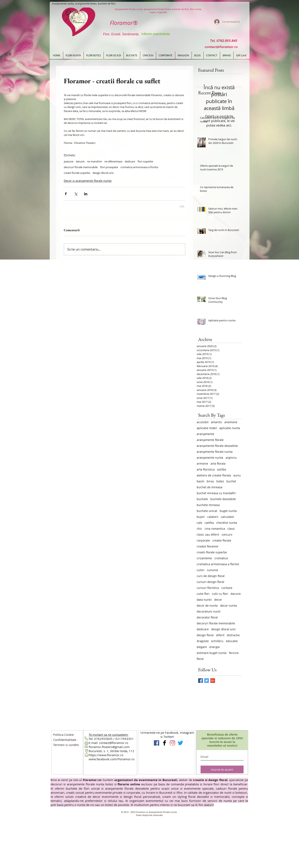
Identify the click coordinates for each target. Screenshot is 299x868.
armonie (202, 463)
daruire (80, 161)
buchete (202, 499)
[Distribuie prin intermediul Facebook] (66, 194)
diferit (220, 635)
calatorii (213, 517)
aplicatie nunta (230, 428)
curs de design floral (211, 576)
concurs (227, 534)
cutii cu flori (220, 594)
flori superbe (145, 161)
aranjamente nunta (210, 458)
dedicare (130, 161)
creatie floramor (208, 546)
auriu (237, 475)
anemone (231, 422)
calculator (227, 517)
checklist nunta (227, 523)
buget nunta (228, 511)
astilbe (222, 469)
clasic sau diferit (208, 534)
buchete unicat (207, 511)
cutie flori (203, 594)
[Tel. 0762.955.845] (223, 41)
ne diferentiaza (113, 161)
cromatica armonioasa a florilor (139, 167)
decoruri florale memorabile (81, 167)
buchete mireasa (208, 505)
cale (199, 523)
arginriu (231, 458)
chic (199, 529)
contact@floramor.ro (114, 743)
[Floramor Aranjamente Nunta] (157, 743)
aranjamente (205, 434)
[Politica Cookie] (64, 735)
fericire (234, 653)
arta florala (218, 463)
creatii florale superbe (77, 173)
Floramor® (124, 23)
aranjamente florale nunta (215, 452)
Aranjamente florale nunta (163, 812)
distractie (233, 635)
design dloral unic (103, 173)
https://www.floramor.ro (106, 755)
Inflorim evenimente (156, 34)
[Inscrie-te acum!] (222, 769)
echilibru (217, 641)
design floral (205, 635)
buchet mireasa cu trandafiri (216, 493)
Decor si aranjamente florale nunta (88, 181)
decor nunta (228, 605)
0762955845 (103, 739)
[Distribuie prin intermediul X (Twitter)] (76, 194)
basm (200, 481)
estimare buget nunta (212, 653)
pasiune (69, 161)
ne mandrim (94, 161)
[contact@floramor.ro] (221, 47)
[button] (65, 740)
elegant (202, 647)
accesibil (203, 422)
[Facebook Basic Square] (200, 681)
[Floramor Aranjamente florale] (164, 743)
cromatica (221, 558)
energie (215, 647)
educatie (232, 641)
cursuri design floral (210, 582)
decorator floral (207, 617)
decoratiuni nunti (209, 611)
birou (210, 481)
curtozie (227, 588)
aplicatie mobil (207, 428)
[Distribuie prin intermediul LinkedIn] (86, 194)
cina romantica (215, 529)
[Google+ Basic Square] (213, 681)
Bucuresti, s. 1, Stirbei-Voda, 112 (111, 751)
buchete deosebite (223, 499)
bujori (201, 517)
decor (218, 600)
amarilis (216, 422)
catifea (209, 523)
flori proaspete (109, 167)
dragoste (203, 641)
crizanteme (204, 558)
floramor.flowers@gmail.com (109, 747)
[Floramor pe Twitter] (180, 743)
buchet (231, 481)
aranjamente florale (210, 440)
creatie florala (222, 540)
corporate (203, 540)
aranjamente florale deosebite (217, 446)
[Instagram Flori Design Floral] (172, 743)
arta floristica (206, 469)
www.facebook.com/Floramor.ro (112, 759)
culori (201, 570)
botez (220, 481)
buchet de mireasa (210, 487)
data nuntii (204, 600)
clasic (231, 529)
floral (200, 659)
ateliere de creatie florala (214, 475)
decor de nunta (207, 605)
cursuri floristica (208, 588)
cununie (212, 570)
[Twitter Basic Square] (207, 681)
